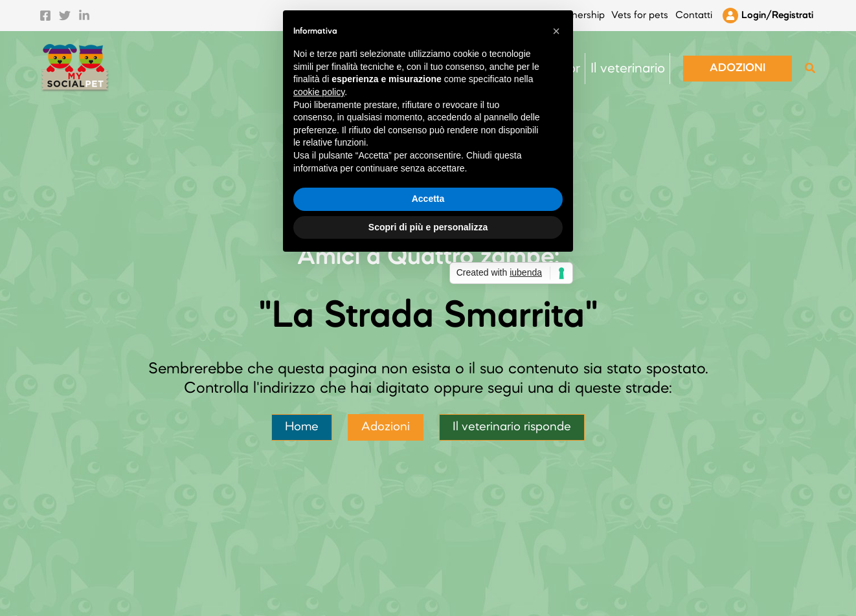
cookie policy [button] (319, 269)
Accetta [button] (428, 375)
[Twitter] (65, 12)
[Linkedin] (84, 12)
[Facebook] (45, 12)
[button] (738, 60)
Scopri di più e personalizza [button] (428, 404)
